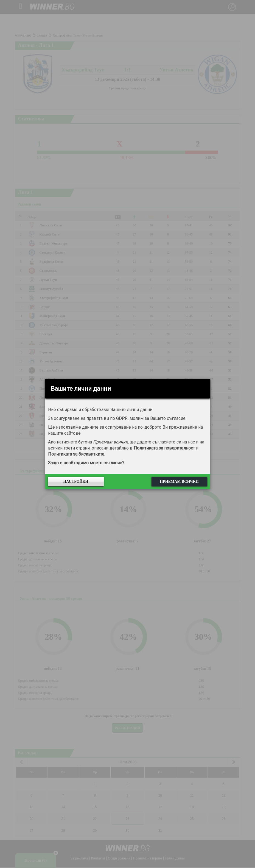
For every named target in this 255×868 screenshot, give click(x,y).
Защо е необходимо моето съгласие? (86, 463)
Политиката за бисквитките (76, 454)
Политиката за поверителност (164, 448)
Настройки (76, 482)
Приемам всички (179, 482)
